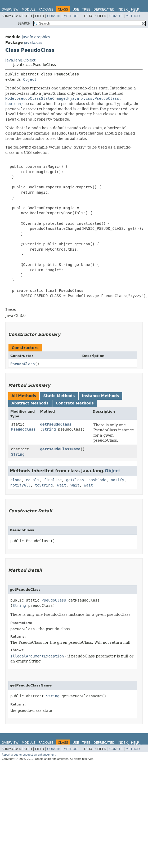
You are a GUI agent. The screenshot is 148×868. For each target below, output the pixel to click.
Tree (86, 9)
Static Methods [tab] (59, 396)
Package (46, 9)
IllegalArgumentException (37, 656)
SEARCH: (25, 23)
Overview (10, 9)
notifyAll (20, 485)
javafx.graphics (36, 37)
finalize (53, 480)
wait (62, 485)
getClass (75, 480)
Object (30, 79)
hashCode (97, 480)
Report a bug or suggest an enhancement (29, 755)
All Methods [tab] (24, 396)
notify (117, 480)
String (49, 429)
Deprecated (104, 9)
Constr (54, 16)
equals (33, 480)
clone (16, 480)
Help (135, 9)
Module (29, 9)
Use (76, 9)
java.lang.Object (20, 60)
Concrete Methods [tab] (75, 403)
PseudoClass (23, 364)
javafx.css (33, 42)
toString (44, 485)
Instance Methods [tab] (100, 396)
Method (71, 16)
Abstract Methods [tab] (30, 403)
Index (123, 9)
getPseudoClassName (60, 449)
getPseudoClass (56, 424)
